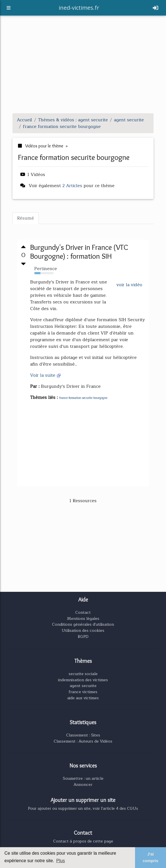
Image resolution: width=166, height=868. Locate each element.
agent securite (83, 686)
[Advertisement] (83, 70)
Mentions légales (83, 618)
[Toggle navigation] (155, 9)
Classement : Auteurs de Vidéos (83, 741)
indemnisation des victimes (83, 680)
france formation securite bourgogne (83, 398)
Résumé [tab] (26, 218)
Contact (83, 612)
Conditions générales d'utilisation (83, 624)
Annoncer (83, 784)
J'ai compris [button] (151, 857)
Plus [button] (60, 861)
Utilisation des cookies (83, 630)
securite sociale (83, 674)
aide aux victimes (83, 698)
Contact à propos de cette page (83, 841)
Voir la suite (46, 375)
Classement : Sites (83, 735)
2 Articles (72, 186)
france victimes (83, 692)
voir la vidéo (129, 285)
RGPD (83, 636)
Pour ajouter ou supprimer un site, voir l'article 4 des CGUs (83, 808)
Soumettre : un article (83, 778)
